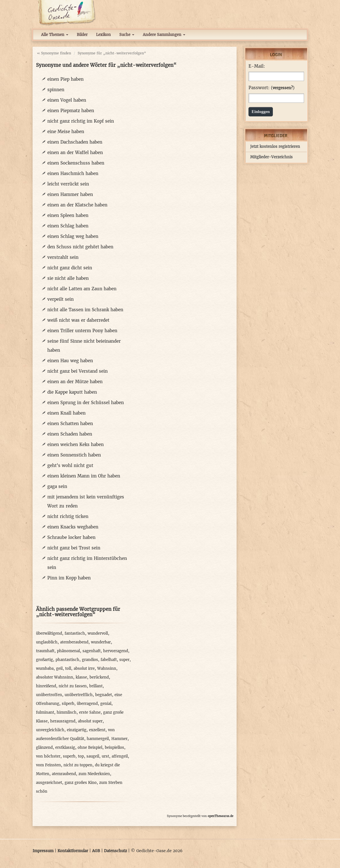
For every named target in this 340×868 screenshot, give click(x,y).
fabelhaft (109, 660)
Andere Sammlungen (164, 35)
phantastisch (67, 660)
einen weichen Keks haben (76, 444)
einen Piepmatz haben (71, 111)
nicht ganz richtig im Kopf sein (81, 121)
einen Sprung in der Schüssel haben (86, 403)
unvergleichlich (50, 730)
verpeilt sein (60, 299)
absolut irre (84, 668)
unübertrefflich (79, 695)
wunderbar (101, 642)
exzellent (97, 730)
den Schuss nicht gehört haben (80, 247)
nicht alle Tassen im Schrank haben (85, 310)
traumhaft (45, 651)
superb (69, 756)
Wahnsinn (107, 668)
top (81, 756)
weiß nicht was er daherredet (78, 320)
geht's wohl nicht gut (70, 465)
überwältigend (49, 633)
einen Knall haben (66, 413)
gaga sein (57, 486)
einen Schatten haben (70, 424)
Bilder (82, 35)
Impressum (43, 851)
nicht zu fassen (73, 686)
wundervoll (98, 633)
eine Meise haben (66, 132)
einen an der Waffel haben (75, 153)
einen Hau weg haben (70, 361)
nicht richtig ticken (68, 516)
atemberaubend (74, 642)
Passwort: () (271, 88)
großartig (44, 660)
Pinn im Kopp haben (69, 578)
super (124, 660)
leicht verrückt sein (68, 184)
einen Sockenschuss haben (76, 163)
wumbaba (45, 668)
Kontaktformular (73, 851)
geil (59, 668)
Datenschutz (115, 851)
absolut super (90, 721)
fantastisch (75, 633)
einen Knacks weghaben (73, 527)
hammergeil (98, 739)
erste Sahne (90, 712)
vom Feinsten (48, 765)
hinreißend (46, 686)
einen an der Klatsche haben (77, 205)
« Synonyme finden (54, 53)
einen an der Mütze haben (75, 382)
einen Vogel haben (67, 100)
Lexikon (103, 35)
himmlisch (67, 712)
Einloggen (261, 112)
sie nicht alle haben (68, 278)
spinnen (56, 90)
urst (105, 756)
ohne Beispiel (90, 747)
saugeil (93, 756)
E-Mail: (257, 66)
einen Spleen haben (68, 215)
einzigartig (77, 730)
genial (106, 704)
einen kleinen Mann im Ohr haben (84, 476)
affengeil (120, 756)
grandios (90, 660)
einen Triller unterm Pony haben (82, 331)
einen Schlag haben (68, 226)
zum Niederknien (94, 774)
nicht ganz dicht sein (70, 268)
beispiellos (114, 747)
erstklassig (65, 747)
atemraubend (64, 774)
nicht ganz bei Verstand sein (77, 371)
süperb (68, 704)
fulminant (45, 712)
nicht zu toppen (78, 765)
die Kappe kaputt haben (72, 392)
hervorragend (116, 651)
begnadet (104, 695)
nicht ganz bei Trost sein (74, 548)
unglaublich (47, 642)
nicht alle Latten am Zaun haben (82, 289)
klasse (81, 677)
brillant (96, 686)
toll (68, 668)
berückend (99, 677)
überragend (87, 704)
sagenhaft (92, 651)
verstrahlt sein (63, 257)
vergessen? (283, 88)
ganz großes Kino (81, 783)
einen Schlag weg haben (73, 236)
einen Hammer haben (70, 194)
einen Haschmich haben (73, 173)
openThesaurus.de (220, 816)
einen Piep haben (65, 79)
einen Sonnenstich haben (74, 455)
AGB (96, 851)
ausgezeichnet (49, 783)
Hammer (119, 739)
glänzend (44, 747)
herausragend (63, 721)
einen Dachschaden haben (75, 142)
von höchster (48, 756)
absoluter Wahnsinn (55, 677)
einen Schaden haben (70, 434)
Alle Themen (55, 35)
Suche (127, 35)
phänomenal (68, 651)
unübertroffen (49, 695)
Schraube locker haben (71, 537)
